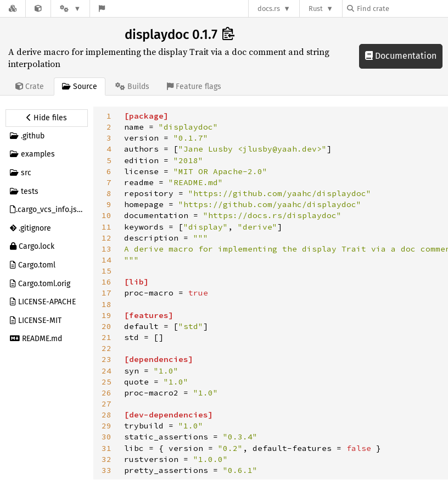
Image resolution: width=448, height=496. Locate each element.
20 (107, 326)
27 (107, 404)
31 (107, 448)
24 (107, 371)
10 (107, 215)
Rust (316, 9)
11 (107, 227)
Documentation (401, 56)
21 (107, 337)
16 (107, 282)
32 (107, 459)
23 (107, 359)
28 (107, 415)
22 (107, 348)
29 (107, 426)
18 (107, 304)
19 (107, 315)
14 (107, 260)
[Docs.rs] (13, 9)
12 (107, 238)
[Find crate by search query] (402, 9)
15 (107, 271)
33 (107, 470)
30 (107, 437)
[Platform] (70, 9)
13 (107, 249)
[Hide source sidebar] (47, 118)
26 (107, 393)
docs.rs (269, 9)
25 (107, 382)
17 (107, 293)
